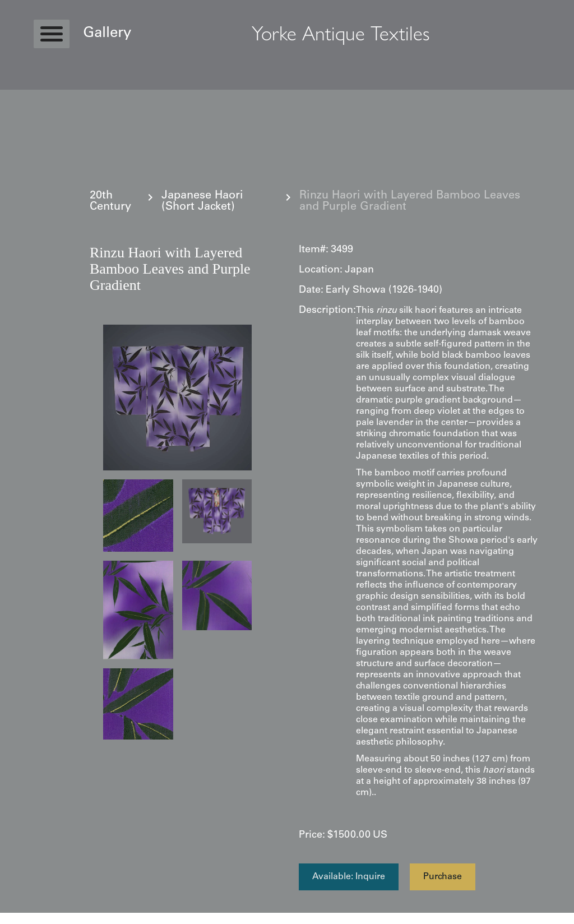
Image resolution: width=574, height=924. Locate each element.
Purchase (443, 877)
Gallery (107, 34)
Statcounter (22, 918)
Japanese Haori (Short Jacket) (202, 202)
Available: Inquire (349, 877)
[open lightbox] (177, 397)
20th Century (110, 202)
